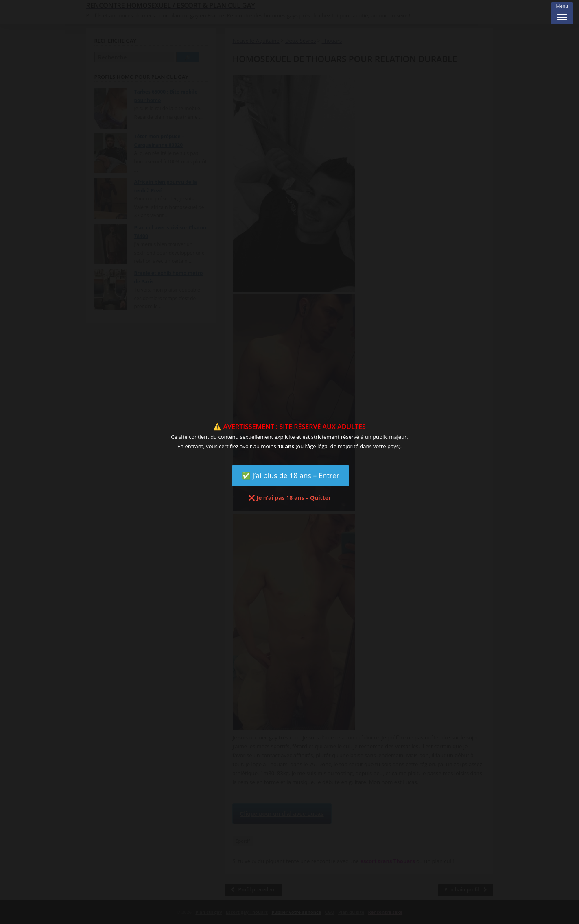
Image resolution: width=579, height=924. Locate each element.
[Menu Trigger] (562, 13)
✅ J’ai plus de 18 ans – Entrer (291, 475)
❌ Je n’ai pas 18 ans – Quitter (290, 498)
